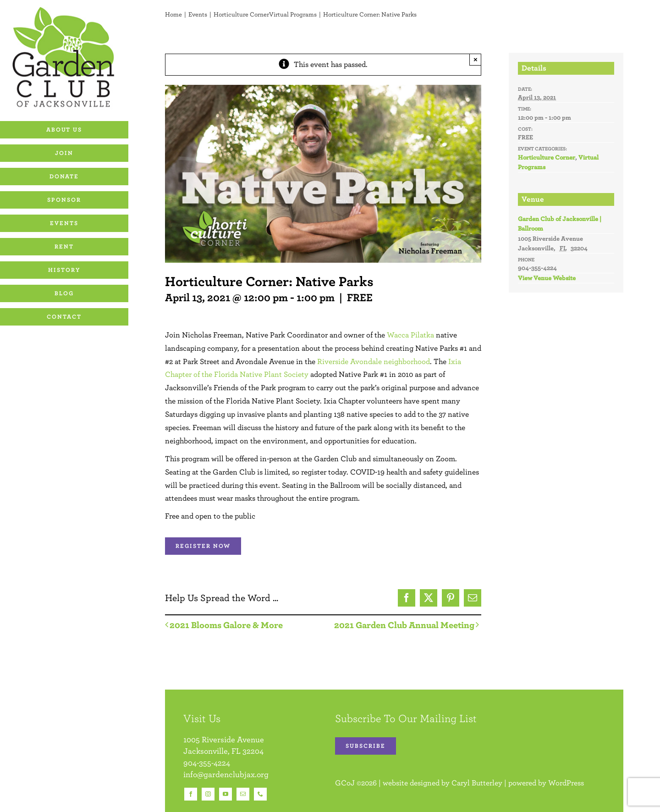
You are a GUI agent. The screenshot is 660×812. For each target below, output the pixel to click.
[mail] (243, 794)
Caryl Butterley (477, 783)
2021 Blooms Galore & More (226, 625)
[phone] (260, 794)
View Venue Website (547, 278)
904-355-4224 (207, 763)
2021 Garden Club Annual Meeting (404, 625)
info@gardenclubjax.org (226, 774)
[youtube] (225, 794)
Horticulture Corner (547, 157)
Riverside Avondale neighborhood (374, 361)
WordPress (566, 783)
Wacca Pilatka (410, 335)
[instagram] (208, 794)
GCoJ (345, 783)
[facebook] (191, 794)
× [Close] (476, 59)
